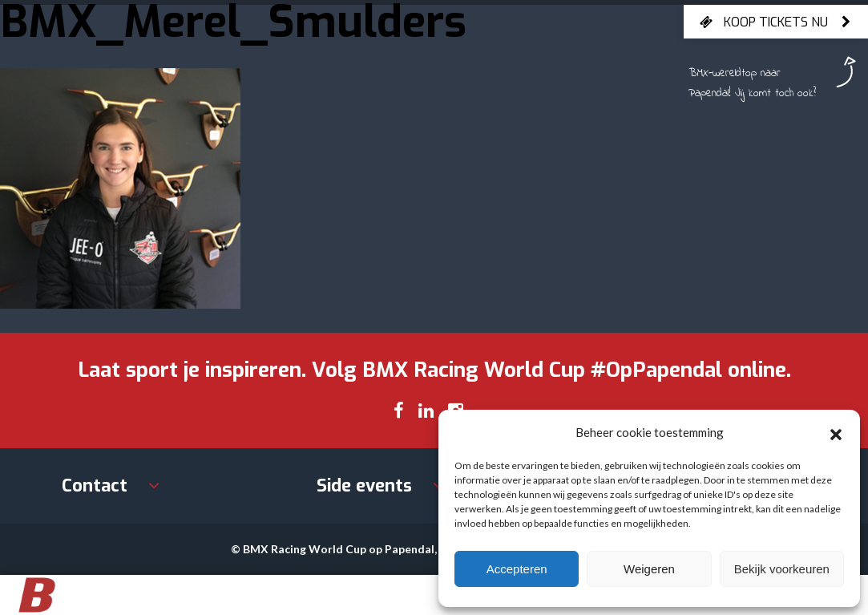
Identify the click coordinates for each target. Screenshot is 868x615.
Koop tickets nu (776, 22)
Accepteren (517, 569)
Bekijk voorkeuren (782, 569)
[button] (836, 432)
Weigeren (649, 569)
